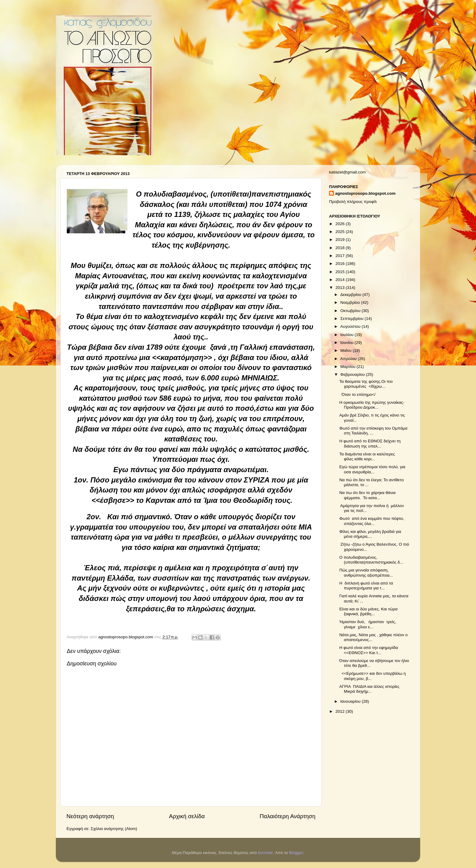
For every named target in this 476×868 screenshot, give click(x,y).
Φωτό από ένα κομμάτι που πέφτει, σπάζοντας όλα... (372, 521)
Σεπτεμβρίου (352, 319)
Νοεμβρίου (351, 302)
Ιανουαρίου (351, 701)
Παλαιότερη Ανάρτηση (287, 816)
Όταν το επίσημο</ (357, 395)
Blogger (296, 853)
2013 (341, 288)
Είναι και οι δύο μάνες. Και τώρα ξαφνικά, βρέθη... (369, 611)
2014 (341, 280)
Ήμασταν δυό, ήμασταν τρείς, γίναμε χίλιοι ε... (368, 624)
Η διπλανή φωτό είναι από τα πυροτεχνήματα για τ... (366, 586)
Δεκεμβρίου (351, 295)
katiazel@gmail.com (347, 172)
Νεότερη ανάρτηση (90, 816)
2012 (341, 711)
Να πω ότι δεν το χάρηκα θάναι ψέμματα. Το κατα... (367, 495)
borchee (265, 853)
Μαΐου (347, 350)
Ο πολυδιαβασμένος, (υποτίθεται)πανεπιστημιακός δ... (371, 560)
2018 (341, 248)
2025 (341, 232)
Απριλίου (349, 359)
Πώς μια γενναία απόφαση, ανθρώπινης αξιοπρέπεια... (366, 573)
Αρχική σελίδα (187, 816)
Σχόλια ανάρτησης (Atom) (114, 829)
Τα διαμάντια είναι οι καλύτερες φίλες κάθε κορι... (367, 456)
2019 (341, 240)
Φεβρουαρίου (353, 374)
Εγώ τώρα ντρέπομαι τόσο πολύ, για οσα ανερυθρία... (372, 469)
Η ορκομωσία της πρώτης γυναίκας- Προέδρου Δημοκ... (372, 405)
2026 (341, 224)
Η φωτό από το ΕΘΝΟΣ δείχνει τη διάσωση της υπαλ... (370, 443)
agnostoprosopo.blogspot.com (365, 193)
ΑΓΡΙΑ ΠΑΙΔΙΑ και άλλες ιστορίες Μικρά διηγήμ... (369, 689)
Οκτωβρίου (351, 311)
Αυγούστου (351, 326)
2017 (341, 256)
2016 (341, 264)
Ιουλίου (347, 335)
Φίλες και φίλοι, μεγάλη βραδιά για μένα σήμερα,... (370, 534)
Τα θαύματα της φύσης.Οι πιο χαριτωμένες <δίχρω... (366, 384)
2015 (341, 272)
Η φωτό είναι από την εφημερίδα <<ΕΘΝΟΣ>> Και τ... (369, 650)
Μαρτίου (348, 367)
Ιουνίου (347, 343)
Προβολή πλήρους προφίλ (353, 202)
